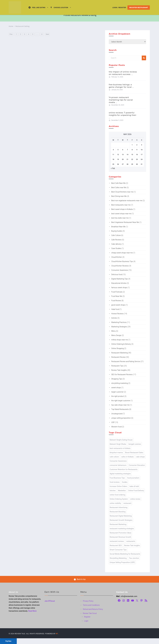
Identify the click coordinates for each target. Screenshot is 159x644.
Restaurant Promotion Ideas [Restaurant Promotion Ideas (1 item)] (120, 533)
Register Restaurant (139, 8)
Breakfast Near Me (118, 227)
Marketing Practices (119, 322)
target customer (117, 392)
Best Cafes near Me (119, 187)
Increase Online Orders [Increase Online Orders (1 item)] (118, 486)
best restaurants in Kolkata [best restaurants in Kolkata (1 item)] (120, 448)
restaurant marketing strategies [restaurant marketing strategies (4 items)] (122, 529)
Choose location (59, 7)
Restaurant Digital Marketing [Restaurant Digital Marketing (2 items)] (121, 516)
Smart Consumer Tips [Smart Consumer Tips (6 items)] (118, 550)
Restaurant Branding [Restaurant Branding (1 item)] (118, 512)
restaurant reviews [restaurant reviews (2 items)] (117, 541)
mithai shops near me (120, 340)
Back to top (80, 579)
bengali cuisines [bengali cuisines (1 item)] (135, 444)
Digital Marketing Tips (120, 279)
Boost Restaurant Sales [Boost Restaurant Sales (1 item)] (134, 453)
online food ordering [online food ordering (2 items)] (117, 495)
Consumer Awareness (120, 270)
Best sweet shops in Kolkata (122, 209)
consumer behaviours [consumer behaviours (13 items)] (118, 465)
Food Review (116, 301)
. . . (37, 34)
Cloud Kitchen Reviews (120, 266)
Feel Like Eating (37, 7)
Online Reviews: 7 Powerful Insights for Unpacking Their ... (123, 115)
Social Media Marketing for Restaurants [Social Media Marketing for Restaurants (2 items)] (125, 554)
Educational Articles (119, 283)
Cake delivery (116, 244)
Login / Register (119, 8)
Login (86, 621)
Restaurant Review (118, 357)
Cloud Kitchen (117, 257)
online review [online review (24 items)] (135, 499)
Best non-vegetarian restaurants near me (127, 201)
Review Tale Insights (119, 370)
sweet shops (116, 388)
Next (48, 34)
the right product (118, 396)
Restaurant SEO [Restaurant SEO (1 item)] (116, 545)
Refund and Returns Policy (93, 609)
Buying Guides (117, 231)
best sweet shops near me (121, 214)
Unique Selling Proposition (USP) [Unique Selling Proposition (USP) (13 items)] (122, 562)
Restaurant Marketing (119, 353)
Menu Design (116, 335)
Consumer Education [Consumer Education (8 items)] (137, 465)
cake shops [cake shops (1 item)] (140, 457)
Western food (116, 427)
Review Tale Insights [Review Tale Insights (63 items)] (132, 545)
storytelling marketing (120, 383)
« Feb (113, 168)
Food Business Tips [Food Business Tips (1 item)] (117, 478)
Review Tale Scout (90, 613)
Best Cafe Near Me (118, 183)
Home (11, 26)
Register (87, 617)
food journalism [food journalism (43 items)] (133, 478)
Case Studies (116, 248)
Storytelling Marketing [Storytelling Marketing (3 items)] (118, 558)
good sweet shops (118, 305)
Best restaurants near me (121, 205)
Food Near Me (117, 296)
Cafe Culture (116, 235)
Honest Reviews (117, 314)
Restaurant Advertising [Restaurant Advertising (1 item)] (119, 507)
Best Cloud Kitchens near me (122, 192)
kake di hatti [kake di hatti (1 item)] (134, 486)
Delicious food (117, 274)
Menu (113, 331)
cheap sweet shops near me (122, 253)
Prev (11, 34)
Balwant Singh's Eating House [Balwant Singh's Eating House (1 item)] (121, 440)
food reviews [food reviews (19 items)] (115, 482)
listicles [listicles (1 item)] (113, 491)
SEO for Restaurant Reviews (122, 374)
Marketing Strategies (119, 327)
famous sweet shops (119, 288)
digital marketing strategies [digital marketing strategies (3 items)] (120, 474)
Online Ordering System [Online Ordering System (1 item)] (119, 499)
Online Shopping (118, 348)
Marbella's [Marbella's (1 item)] (122, 491)
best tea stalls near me (120, 218)
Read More (32, 611)
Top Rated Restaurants (120, 409)
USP (113, 422)
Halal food (115, 309)
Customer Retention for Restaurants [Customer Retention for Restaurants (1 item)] (124, 469)
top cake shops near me (120, 405)
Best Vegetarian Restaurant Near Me (125, 222)
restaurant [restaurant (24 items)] (127, 503)
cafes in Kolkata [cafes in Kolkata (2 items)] (127, 457)
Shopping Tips (117, 379)
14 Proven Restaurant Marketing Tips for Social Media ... (121, 100)
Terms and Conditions (91, 605)
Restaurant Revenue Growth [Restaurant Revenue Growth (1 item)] (120, 537)
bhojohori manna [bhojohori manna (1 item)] (116, 453)
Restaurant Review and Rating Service (126, 361)
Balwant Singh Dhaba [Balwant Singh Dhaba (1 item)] (118, 444)
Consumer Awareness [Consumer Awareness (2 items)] (118, 461)
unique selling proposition (121, 418)
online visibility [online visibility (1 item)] (115, 503)
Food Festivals (117, 292)
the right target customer (121, 401)
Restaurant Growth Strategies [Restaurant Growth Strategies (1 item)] (121, 520)
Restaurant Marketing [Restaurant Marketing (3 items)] (118, 524)
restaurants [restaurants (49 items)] (131, 541)
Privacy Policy (88, 601)
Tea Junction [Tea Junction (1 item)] (134, 558)
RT (57, 634)
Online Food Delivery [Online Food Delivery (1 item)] (136, 491)
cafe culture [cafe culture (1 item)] (114, 457)
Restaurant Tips (117, 366)
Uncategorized (117, 414)
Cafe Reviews (116, 240)
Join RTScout (50, 601)
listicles (114, 318)
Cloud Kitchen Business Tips (122, 261)
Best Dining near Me (119, 196)
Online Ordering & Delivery (121, 344)
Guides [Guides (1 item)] (125, 482)
